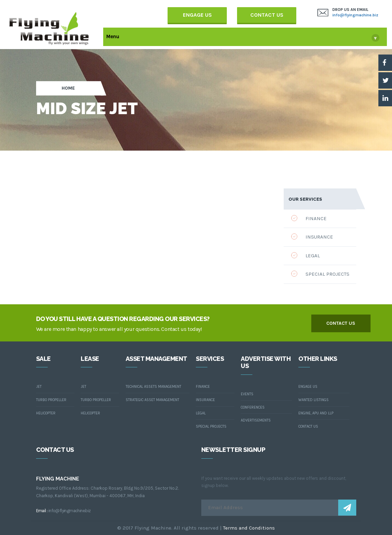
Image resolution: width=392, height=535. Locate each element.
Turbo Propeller (51, 400)
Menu (243, 37)
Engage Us (197, 15)
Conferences (253, 407)
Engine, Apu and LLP (316, 413)
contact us (341, 323)
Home (68, 88)
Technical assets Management (153, 387)
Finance (309, 218)
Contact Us (267, 15)
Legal (305, 255)
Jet (39, 387)
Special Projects (320, 274)
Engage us (308, 387)
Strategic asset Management (152, 400)
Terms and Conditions (249, 528)
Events (247, 394)
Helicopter (46, 413)
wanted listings (313, 400)
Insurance (312, 237)
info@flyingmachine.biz (355, 15)
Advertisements (256, 420)
